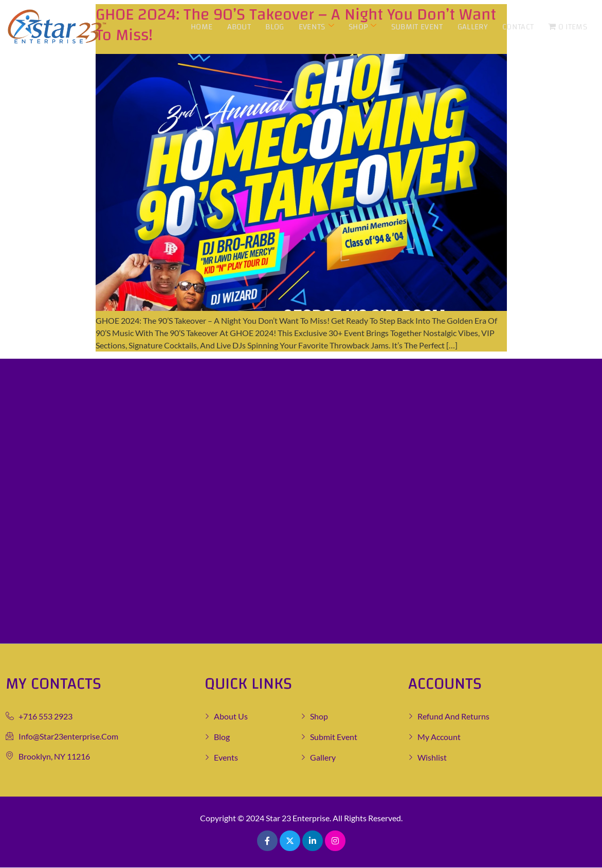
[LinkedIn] (313, 841)
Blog (276, 27)
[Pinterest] (335, 841)
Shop (363, 27)
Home (203, 27)
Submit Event (418, 27)
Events (317, 27)
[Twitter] (290, 841)
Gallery (473, 27)
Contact (518, 27)
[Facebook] (267, 841)
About (240, 27)
